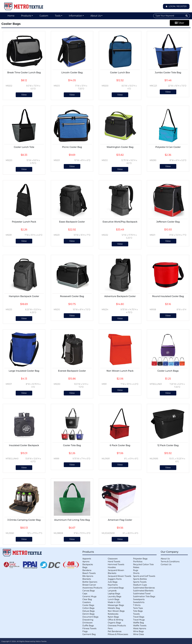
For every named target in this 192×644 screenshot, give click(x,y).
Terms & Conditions (170, 562)
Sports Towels (140, 582)
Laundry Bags (115, 596)
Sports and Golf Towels (144, 576)
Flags (85, 631)
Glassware (113, 559)
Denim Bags (88, 614)
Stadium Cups (140, 585)
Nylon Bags (113, 617)
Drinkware (87, 623)
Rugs (136, 570)
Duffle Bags (88, 626)
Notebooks (113, 614)
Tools (58, 16)
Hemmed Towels (116, 564)
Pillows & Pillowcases (118, 634)
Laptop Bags (114, 594)
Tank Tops (138, 608)
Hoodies (112, 567)
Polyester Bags (140, 559)
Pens (110, 628)
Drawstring (88, 620)
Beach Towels (89, 573)
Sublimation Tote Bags (144, 596)
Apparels (87, 559)
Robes (136, 567)
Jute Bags (113, 582)
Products (26, 16)
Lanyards (112, 591)
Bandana (87, 570)
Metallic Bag (114, 608)
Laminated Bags (116, 588)
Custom (44, 16)
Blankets (87, 579)
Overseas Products (117, 626)
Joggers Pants (115, 579)
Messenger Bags (116, 605)
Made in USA (114, 602)
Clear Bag (87, 599)
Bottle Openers (90, 582)
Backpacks (88, 564)
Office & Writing (116, 620)
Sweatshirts (139, 602)
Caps (85, 594)
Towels (136, 614)
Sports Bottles (140, 579)
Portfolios (138, 562)
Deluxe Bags (88, 611)
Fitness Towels (89, 628)
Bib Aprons (88, 576)
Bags (85, 567)
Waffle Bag (138, 623)
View (24, 95)
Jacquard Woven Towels (119, 576)
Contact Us (166, 564)
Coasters (87, 602)
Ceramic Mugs (89, 596)
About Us (96, 16)
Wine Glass (138, 634)
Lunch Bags (114, 599)
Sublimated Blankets (143, 591)
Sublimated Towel (142, 594)
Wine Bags (138, 631)
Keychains (113, 585)
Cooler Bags (88, 605)
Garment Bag (89, 634)
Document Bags (90, 617)
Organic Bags (114, 623)
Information (76, 16)
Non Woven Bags (116, 611)
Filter (179, 23)
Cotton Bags (88, 608)
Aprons (86, 562)
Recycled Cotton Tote (143, 564)
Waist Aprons (140, 628)
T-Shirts (137, 605)
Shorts (136, 573)
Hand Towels (114, 562)
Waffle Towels (140, 626)
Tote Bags (138, 611)
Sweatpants (139, 599)
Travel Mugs (139, 620)
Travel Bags (139, 617)
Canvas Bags (89, 591)
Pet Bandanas (115, 631)
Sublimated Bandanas (144, 588)
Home (11, 16)
